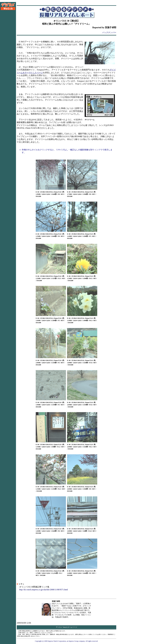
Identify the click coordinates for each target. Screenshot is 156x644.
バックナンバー (109, 32)
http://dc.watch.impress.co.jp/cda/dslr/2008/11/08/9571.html (44, 590)
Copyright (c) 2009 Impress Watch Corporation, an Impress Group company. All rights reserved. (67, 641)
